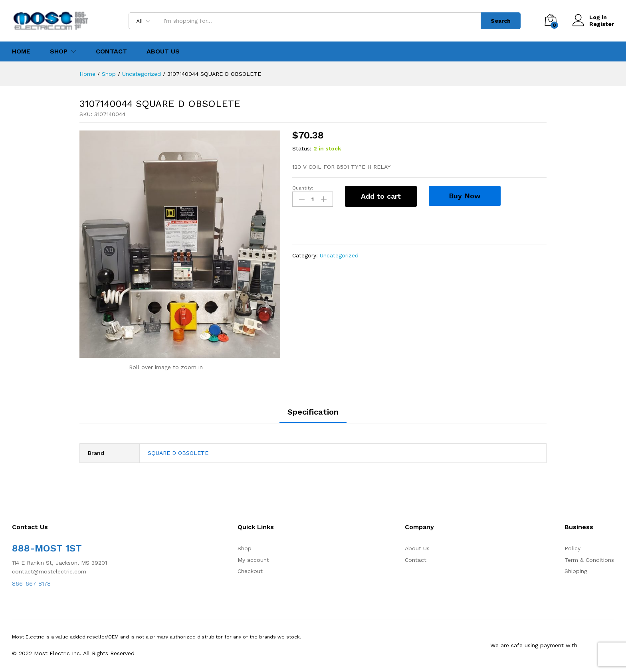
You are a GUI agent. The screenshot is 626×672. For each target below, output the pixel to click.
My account (253, 560)
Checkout (250, 571)
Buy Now (465, 196)
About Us (163, 51)
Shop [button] (59, 51)
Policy (573, 548)
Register (602, 24)
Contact (111, 51)
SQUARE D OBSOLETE (178, 453)
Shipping (576, 571)
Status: (302, 148)
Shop (245, 548)
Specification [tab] (313, 412)
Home (21, 51)
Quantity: (303, 188)
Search (501, 21)
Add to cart (381, 196)
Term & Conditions (589, 560)
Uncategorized (339, 255)
